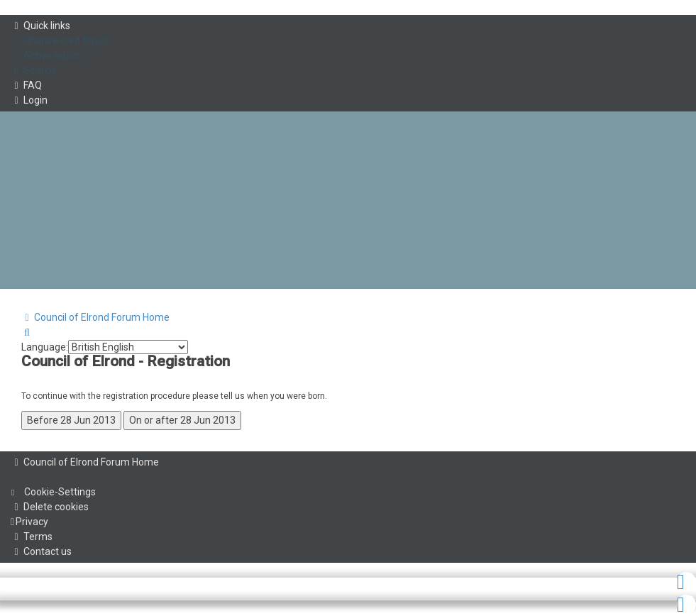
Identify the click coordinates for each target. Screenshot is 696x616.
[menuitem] (60, 41)
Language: (45, 347)
